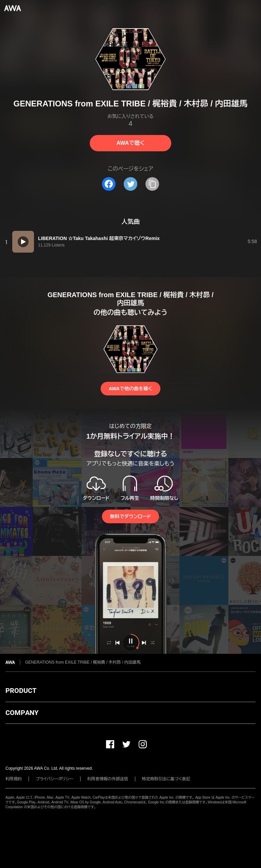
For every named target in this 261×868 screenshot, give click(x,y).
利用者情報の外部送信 (108, 779)
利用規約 (14, 779)
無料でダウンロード (130, 516)
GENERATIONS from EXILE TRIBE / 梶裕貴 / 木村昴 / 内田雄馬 (83, 662)
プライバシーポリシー (55, 779)
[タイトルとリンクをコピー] (152, 184)
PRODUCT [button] (21, 691)
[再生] (23, 242)
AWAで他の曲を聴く (130, 389)
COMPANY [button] (22, 713)
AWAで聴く (130, 143)
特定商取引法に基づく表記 (166, 779)
